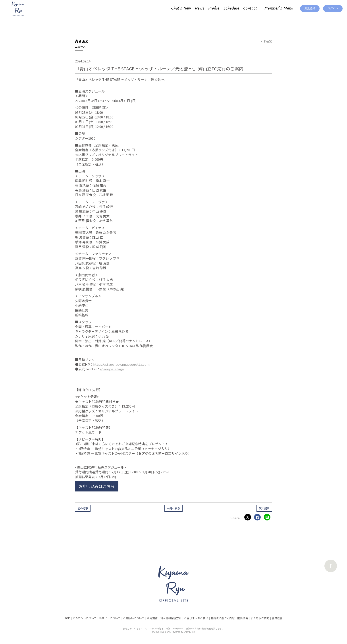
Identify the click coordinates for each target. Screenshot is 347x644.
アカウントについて (85, 618)
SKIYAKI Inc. (189, 632)
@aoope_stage (112, 369)
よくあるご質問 (260, 618)
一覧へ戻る (173, 508)
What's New (181, 9)
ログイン (333, 9)
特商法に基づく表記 (223, 618)
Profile (214, 9)
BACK (267, 42)
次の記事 (264, 508)
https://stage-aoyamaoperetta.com (121, 364)
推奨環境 (243, 618)
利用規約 (152, 618)
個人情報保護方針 (171, 618)
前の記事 (83, 508)
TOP (67, 618)
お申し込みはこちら (97, 486)
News (200, 9)
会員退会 (277, 618)
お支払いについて (134, 618)
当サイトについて (110, 618)
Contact (250, 9)
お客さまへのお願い (196, 618)
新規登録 (310, 9)
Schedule (231, 9)
